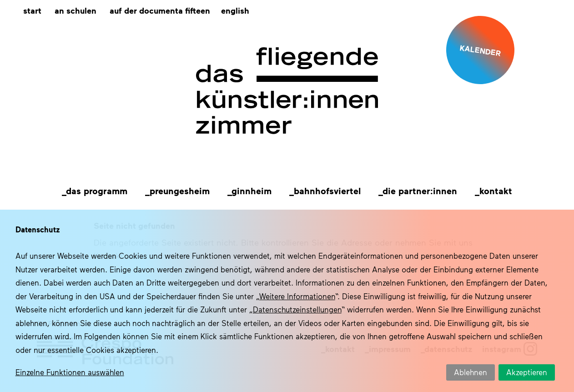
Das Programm (97, 191)
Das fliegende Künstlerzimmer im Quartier (287, 91)
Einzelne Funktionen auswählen (70, 372)
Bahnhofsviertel (327, 191)
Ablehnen (471, 372)
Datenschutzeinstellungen (297, 309)
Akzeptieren (527, 372)
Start (32, 10)
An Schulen (76, 10)
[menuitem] (235, 10)
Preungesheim (180, 191)
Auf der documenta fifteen (160, 10)
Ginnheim (252, 191)
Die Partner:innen (420, 191)
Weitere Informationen (297, 296)
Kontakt (496, 191)
